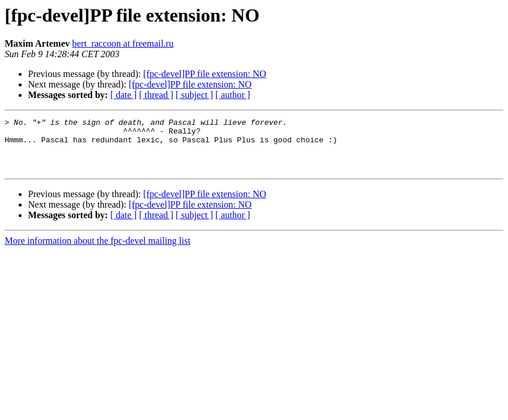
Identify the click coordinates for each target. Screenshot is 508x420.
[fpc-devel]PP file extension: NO (204, 74)
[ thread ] (156, 95)
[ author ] (233, 95)
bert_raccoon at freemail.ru (123, 43)
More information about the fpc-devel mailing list (98, 251)
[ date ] (123, 95)
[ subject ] (194, 95)
